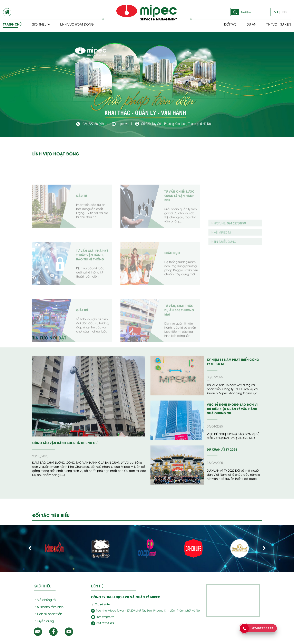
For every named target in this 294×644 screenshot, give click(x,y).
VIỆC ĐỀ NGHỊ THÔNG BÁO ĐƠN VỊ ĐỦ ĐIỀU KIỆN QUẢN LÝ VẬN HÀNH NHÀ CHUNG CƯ (233, 409)
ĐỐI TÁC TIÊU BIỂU (52, 515)
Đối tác (227, 24)
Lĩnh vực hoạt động (78, 24)
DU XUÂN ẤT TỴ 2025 (221, 449)
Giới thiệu (41, 24)
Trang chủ (12, 24)
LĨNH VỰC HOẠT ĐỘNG (56, 154)
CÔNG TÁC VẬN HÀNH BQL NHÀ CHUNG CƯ (62, 443)
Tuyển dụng (43, 621)
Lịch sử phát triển (47, 614)
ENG (284, 12)
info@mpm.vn (101, 617)
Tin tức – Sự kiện (277, 24)
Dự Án (248, 24)
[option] (147, 85)
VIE (277, 12)
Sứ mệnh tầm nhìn (48, 607)
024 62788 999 (102, 623)
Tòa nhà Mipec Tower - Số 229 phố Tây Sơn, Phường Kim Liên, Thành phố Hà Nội (139, 610)
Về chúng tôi (44, 599)
